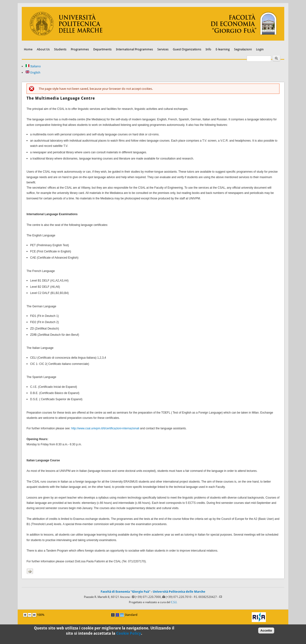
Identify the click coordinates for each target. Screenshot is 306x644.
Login (260, 49)
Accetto (266, 632)
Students (60, 49)
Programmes (80, 49)
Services (163, 49)
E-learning (223, 49)
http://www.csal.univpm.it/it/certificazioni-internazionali (105, 428)
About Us (43, 49)
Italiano (33, 66)
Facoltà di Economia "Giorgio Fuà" (126, 592)
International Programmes (134, 49)
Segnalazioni (243, 49)
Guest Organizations (187, 49)
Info (208, 49)
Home (28, 49)
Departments (102, 49)
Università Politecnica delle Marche (179, 592)
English (33, 72)
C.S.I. (174, 602)
